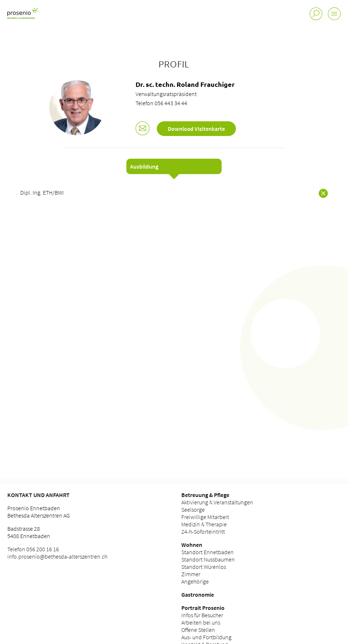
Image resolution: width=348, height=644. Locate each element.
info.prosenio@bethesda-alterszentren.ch (57, 556)
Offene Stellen (198, 630)
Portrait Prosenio (203, 608)
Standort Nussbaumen (208, 559)
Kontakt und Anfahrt (38, 495)
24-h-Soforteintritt (203, 531)
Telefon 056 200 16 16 (33, 549)
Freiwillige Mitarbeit (205, 517)
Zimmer (191, 574)
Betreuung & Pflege (205, 495)
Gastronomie (198, 595)
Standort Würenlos (204, 567)
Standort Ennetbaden (208, 552)
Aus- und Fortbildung (206, 637)
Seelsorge (193, 509)
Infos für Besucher (202, 615)
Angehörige (195, 581)
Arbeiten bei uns (201, 622)
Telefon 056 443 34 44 (161, 103)
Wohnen (192, 545)
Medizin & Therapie (204, 524)
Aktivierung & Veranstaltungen (217, 502)
